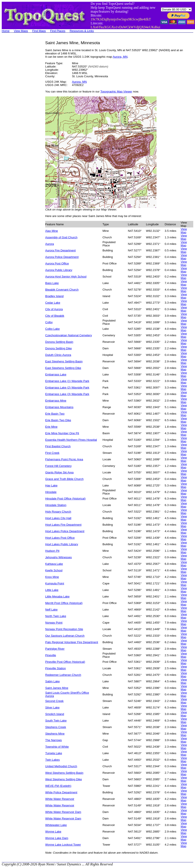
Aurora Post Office (57, 263)
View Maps (21, 31)
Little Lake (52, 590)
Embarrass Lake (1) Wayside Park (67, 381)
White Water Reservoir (60, 799)
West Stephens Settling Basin (64, 773)
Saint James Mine (57, 688)
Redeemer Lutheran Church (63, 675)
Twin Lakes (52, 760)
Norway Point (54, 623)
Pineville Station (56, 668)
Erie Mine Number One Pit (62, 433)
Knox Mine (52, 577)
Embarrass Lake (56, 374)
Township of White (57, 747)
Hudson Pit (52, 551)
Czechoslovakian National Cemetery (69, 335)
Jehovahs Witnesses (58, 557)
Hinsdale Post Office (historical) (65, 499)
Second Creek (54, 701)
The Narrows (53, 740)
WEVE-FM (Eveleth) (58, 786)
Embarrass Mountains (59, 407)
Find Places (58, 31)
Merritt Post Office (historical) (64, 603)
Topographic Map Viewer (116, 92)
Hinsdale (51, 492)
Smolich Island (55, 714)
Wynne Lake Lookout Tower (63, 845)
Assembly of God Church (61, 237)
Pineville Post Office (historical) (65, 662)
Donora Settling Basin (59, 342)
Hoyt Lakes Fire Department (63, 525)
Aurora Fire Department (60, 250)
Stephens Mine (55, 734)
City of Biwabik (55, 316)
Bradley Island (54, 296)
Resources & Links (82, 31)
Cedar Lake (53, 303)
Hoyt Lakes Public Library (62, 544)
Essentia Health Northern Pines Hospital (71, 440)
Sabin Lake (52, 681)
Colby (49, 322)
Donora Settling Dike (58, 348)
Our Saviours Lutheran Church (65, 636)
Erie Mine (51, 427)
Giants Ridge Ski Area (59, 472)
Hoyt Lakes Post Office (60, 538)
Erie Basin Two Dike (58, 420)
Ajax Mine (52, 231)
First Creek (52, 453)
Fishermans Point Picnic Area (64, 459)
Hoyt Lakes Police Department (65, 531)
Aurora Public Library (59, 270)
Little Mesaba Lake (57, 596)
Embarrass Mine (56, 401)
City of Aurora (54, 309)
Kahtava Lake (54, 564)
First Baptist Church (58, 446)
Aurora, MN (120, 57)
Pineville (51, 655)
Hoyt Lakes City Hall (58, 518)
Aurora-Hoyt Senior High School (66, 277)
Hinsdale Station (56, 505)
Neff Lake (51, 610)
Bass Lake (52, 283)
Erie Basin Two (55, 414)
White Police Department (61, 792)
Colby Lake (52, 329)
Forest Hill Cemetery (58, 466)
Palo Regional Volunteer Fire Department (72, 642)
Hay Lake (51, 485)
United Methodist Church (61, 766)
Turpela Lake (54, 753)
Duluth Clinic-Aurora (58, 355)
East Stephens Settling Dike (63, 368)
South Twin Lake (56, 721)
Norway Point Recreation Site (64, 629)
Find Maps (39, 31)
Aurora (50, 244)
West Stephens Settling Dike (64, 779)
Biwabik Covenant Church (62, 290)
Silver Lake (52, 707)
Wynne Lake (53, 832)
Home (6, 31)
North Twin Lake (56, 616)
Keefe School (54, 570)
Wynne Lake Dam (57, 838)
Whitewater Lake (56, 825)
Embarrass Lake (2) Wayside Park (67, 388)
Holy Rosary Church (58, 512)
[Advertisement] (19, 106)
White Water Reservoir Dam (63, 812)
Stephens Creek (56, 727)
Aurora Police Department (62, 257)
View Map (184, 231)
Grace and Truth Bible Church (64, 479)
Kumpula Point (55, 583)
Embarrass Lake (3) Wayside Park (67, 394)
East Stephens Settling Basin (64, 361)
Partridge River (55, 649)
